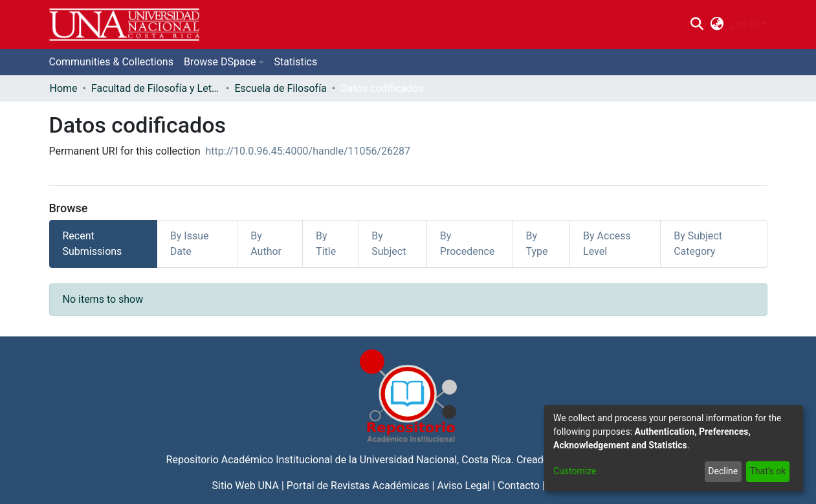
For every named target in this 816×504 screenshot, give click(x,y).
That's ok (767, 471)
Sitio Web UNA (246, 486)
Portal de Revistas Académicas (358, 486)
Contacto (519, 486)
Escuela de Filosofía (280, 88)
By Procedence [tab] (468, 244)
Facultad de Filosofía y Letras (156, 88)
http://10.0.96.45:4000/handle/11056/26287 (308, 151)
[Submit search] (697, 25)
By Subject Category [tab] (698, 244)
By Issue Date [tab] (190, 244)
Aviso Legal (463, 486)
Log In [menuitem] (744, 24)
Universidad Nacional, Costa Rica (436, 460)
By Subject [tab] (389, 244)
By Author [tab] (266, 244)
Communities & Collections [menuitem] (111, 62)
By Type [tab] (536, 244)
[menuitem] (717, 25)
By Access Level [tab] (607, 244)
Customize (575, 471)
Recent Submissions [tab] (93, 244)
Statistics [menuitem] (296, 62)
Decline (723, 471)
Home (64, 88)
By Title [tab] (326, 244)
